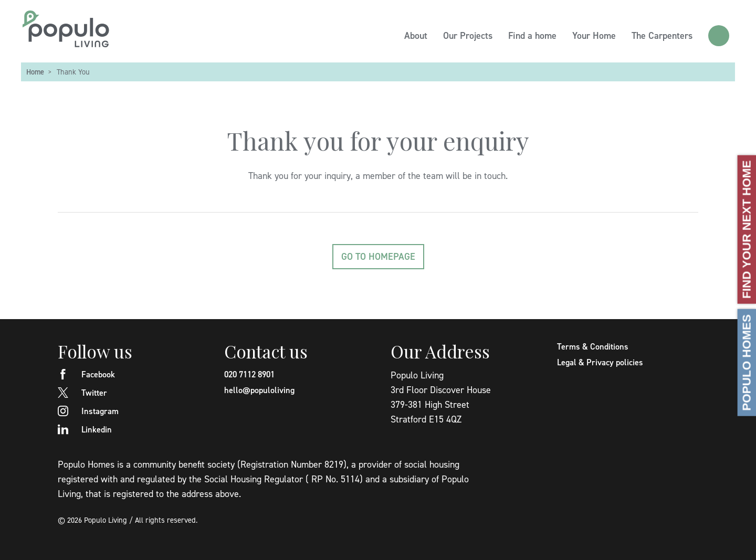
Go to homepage (378, 256)
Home (35, 72)
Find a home (532, 35)
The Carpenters (662, 35)
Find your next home (747, 229)
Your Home (594, 35)
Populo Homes (747, 362)
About (416, 35)
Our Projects (468, 35)
